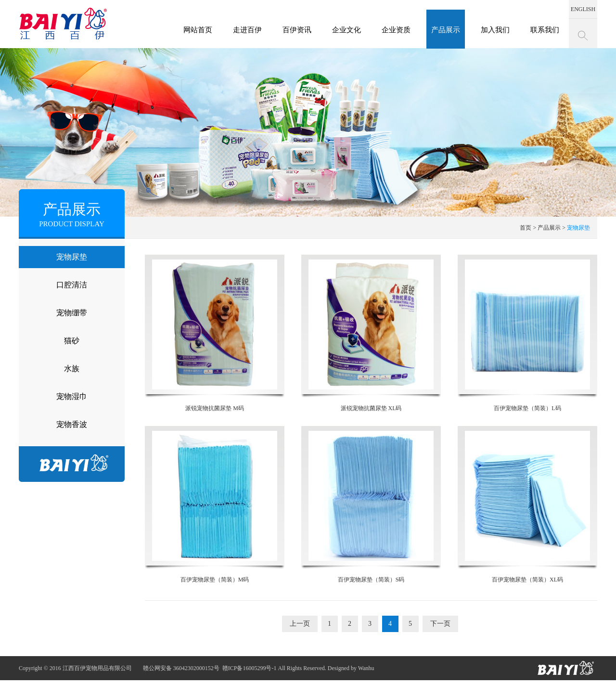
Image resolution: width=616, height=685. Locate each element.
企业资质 (396, 30)
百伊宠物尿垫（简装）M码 (215, 504)
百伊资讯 (297, 30)
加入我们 (495, 30)
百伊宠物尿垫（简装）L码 (527, 333)
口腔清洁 (72, 285)
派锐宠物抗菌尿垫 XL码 (371, 333)
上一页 (300, 624)
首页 (526, 228)
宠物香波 (72, 424)
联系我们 (545, 30)
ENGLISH (583, 9)
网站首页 (198, 30)
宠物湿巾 (72, 396)
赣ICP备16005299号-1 (250, 668)
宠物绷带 (72, 313)
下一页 (440, 624)
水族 (72, 368)
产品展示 (446, 30)
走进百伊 (247, 30)
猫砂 (72, 341)
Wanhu (366, 668)
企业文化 (346, 30)
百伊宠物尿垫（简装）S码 (371, 504)
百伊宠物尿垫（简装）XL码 (527, 504)
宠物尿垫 (72, 257)
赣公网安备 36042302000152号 (181, 668)
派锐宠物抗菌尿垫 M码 (215, 333)
